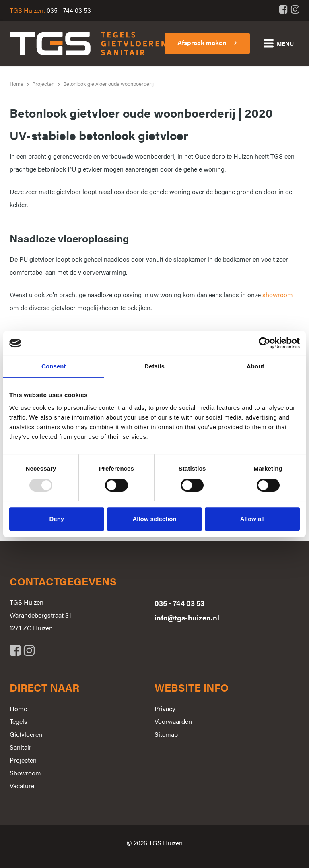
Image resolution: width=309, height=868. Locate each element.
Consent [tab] (54, 366)
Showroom (25, 773)
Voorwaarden (173, 721)
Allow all (252, 519)
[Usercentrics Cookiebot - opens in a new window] (265, 343)
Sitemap (166, 734)
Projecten (23, 760)
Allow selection (154, 519)
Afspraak (202, 42)
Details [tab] (154, 366)
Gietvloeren (26, 734)
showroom (278, 294)
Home (18, 708)
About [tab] (255, 366)
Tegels (19, 721)
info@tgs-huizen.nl (187, 617)
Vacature (22, 786)
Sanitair (21, 747)
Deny (57, 519)
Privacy (165, 708)
